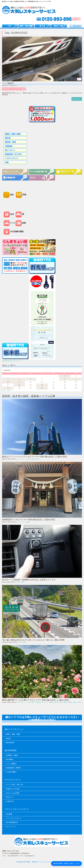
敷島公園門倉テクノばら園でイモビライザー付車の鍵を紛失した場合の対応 (36, 700)
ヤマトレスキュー (27, 86)
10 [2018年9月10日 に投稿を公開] (8, 382)
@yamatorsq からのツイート (12, 361)
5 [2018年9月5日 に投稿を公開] (31, 379)
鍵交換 (51, 702)
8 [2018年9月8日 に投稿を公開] (65, 379)
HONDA (5, 89)
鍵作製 (61, 702)
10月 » (9, 390)
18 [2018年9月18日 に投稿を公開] (19, 385)
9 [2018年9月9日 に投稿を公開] (76, 379)
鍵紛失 (38, 459)
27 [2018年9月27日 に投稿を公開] (42, 388)
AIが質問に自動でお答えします (66, 863)
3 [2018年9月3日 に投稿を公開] (8, 379)
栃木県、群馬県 (20, 89)
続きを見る (77, 99)
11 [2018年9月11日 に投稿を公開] (19, 382)
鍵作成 (56, 702)
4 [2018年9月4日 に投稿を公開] (19, 379)
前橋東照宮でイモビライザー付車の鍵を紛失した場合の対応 (29, 520)
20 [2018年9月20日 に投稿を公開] (42, 385)
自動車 (33, 459)
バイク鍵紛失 (8, 83)
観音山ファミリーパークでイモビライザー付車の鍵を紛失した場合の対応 (35, 457)
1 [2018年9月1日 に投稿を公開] (65, 376)
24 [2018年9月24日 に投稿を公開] (8, 388)
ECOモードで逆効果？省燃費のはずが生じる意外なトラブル (29, 580)
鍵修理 (66, 702)
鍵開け (80, 702)
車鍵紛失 (38, 702)
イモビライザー (21, 459)
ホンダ (12, 89)
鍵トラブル (45, 702)
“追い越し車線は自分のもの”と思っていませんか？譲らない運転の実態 (33, 640)
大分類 (28, 459)
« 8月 (4, 390)
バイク (20, 86)
